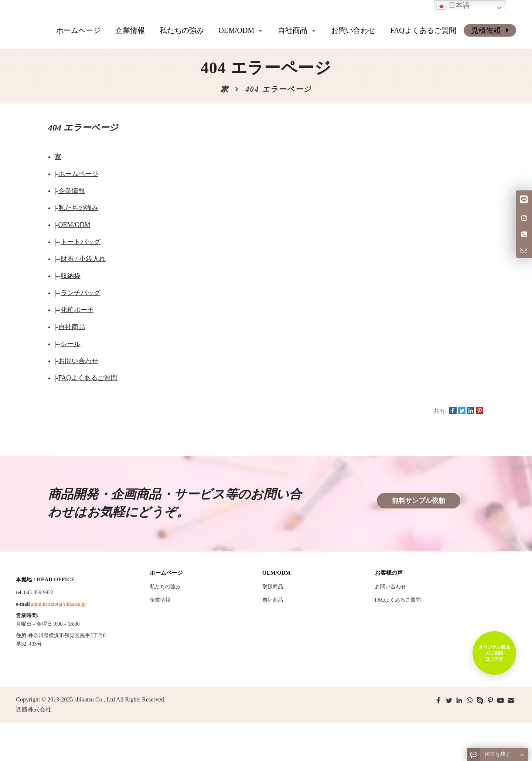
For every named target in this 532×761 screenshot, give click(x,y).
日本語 (453, 6)
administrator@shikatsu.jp (58, 604)
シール (71, 344)
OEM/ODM (74, 225)
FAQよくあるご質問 (88, 378)
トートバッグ (81, 242)
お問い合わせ (78, 361)
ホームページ (78, 30)
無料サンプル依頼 (419, 501)
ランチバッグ (81, 293)
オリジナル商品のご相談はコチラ (494, 653)
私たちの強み (78, 208)
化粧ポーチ (77, 310)
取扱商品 (273, 587)
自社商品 (72, 327)
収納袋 (71, 276)
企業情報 (72, 191)
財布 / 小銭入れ (83, 259)
